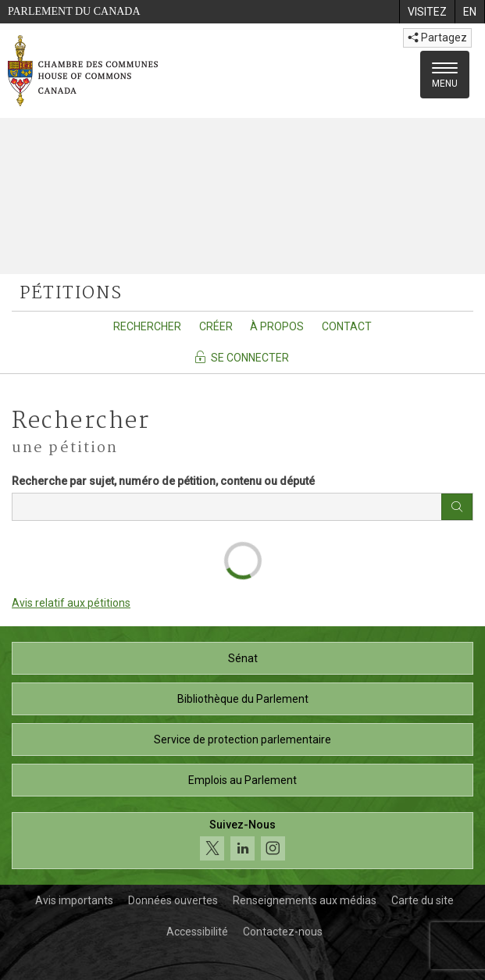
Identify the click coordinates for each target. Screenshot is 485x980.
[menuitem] (427, 12)
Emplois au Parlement (242, 780)
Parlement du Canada (74, 11)
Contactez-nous (283, 932)
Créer (216, 326)
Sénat (243, 658)
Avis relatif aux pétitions (71, 603)
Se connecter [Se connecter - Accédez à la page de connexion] (241, 357)
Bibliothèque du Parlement (243, 699)
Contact (347, 326)
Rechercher (147, 326)
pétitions (71, 294)
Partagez (437, 37)
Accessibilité (197, 932)
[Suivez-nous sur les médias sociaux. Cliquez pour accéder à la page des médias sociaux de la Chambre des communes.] (242, 841)
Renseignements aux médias (305, 900)
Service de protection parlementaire (242, 739)
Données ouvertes (173, 900)
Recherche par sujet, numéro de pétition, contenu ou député (163, 481)
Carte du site (423, 900)
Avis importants (74, 900)
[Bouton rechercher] (457, 507)
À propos (277, 326)
